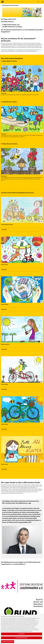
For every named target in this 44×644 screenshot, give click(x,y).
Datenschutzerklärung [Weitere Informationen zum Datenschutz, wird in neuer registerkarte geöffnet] (24, 632)
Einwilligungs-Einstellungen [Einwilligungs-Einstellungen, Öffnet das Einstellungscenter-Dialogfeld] (8, 642)
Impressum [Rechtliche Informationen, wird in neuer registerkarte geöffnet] (30, 632)
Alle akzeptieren (22, 635)
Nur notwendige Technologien (22, 639)
